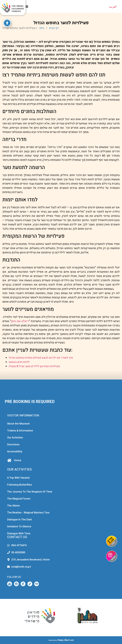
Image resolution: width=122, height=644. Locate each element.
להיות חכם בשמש (19, 362)
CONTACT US (17, 537)
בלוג (42, 28)
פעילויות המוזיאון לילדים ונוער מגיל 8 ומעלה (34, 366)
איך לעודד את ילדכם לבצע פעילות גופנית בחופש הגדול (41, 358)
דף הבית (54, 28)
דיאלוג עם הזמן (20, 321)
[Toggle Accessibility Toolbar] (7, 22)
